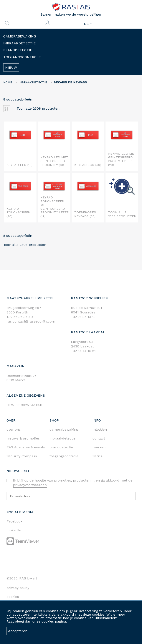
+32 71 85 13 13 (83, 317)
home (8, 82)
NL (88, 24)
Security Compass (22, 456)
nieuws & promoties (23, 438)
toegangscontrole (64, 456)
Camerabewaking (20, 36)
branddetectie (61, 447)
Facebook (14, 521)
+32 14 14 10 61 (83, 351)
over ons (14, 429)
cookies (48, 621)
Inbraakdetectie (19, 43)
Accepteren (18, 631)
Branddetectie (18, 50)
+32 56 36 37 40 (20, 317)
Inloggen (100, 429)
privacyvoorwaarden (30, 485)
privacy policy (18, 588)
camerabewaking (64, 429)
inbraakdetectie (63, 438)
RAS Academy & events (26, 447)
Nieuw (11, 67)
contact (99, 438)
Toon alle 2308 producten (38, 108)
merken (99, 447)
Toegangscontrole (22, 57)
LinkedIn (14, 530)
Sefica (98, 456)
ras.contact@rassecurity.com (31, 321)
